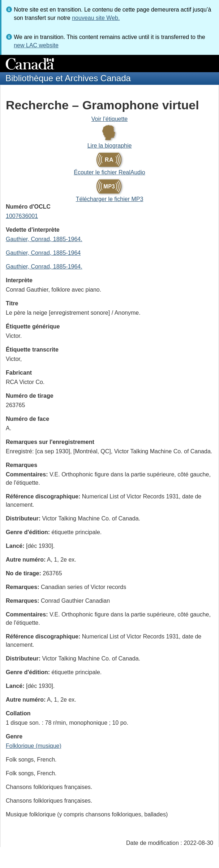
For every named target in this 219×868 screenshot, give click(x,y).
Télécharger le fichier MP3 (110, 199)
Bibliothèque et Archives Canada (68, 78)
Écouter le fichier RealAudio (109, 172)
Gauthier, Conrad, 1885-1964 (43, 253)
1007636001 (22, 216)
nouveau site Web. (96, 18)
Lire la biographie (110, 146)
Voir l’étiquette (110, 119)
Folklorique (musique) (34, 746)
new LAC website (36, 45)
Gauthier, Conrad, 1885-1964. (44, 239)
